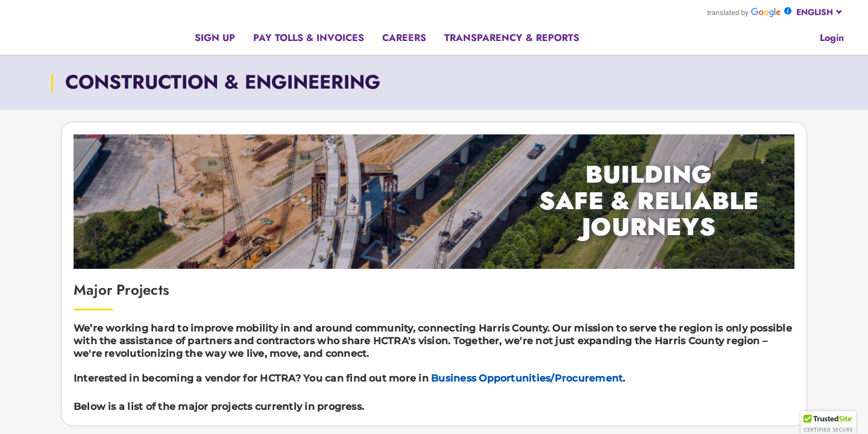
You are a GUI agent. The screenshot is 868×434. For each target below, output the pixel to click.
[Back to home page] (116, 27)
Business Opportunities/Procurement (527, 378)
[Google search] (803, 36)
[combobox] (820, 12)
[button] (828, 423)
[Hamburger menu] (28, 30)
